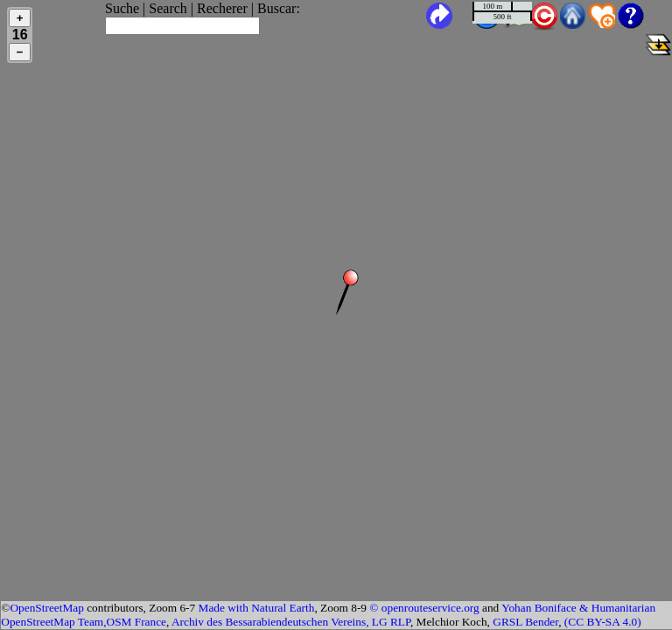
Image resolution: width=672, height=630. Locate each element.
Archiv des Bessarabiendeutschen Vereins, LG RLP (291, 622)
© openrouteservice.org (424, 608)
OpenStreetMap (46, 608)
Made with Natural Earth (257, 608)
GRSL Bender (525, 622)
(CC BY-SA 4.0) (603, 622)
